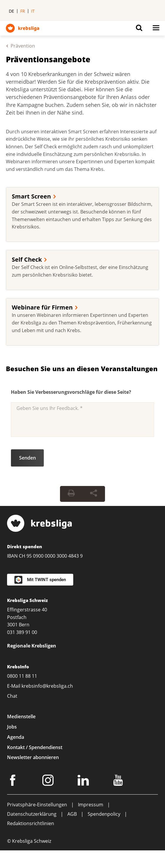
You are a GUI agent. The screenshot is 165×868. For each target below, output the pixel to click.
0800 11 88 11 (22, 676)
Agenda (16, 737)
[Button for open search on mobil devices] (139, 29)
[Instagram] (49, 781)
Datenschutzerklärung (32, 814)
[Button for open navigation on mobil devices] (156, 29)
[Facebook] (14, 781)
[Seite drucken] (71, 494)
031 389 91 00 (22, 632)
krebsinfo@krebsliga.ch (47, 686)
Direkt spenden (25, 546)
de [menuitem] (11, 11)
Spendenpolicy (104, 814)
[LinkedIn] (84, 781)
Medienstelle (21, 716)
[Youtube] (119, 781)
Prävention (23, 46)
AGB (72, 814)
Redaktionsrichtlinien (31, 823)
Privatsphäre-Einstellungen (37, 805)
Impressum (91, 805)
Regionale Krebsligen (32, 646)
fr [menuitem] (23, 11)
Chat (12, 696)
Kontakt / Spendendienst (35, 747)
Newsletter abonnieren (33, 757)
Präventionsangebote (48, 59)
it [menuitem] (33, 11)
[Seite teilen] (94, 494)
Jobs (12, 727)
